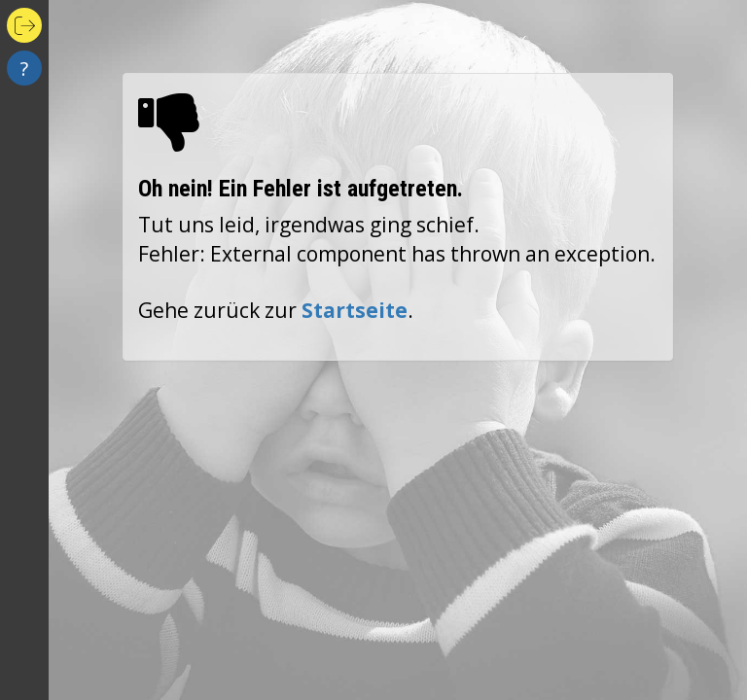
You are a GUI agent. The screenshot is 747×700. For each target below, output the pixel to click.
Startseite (355, 310)
